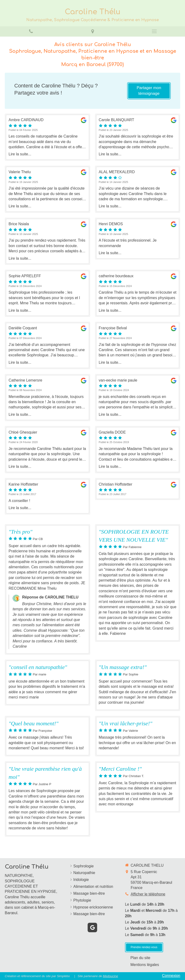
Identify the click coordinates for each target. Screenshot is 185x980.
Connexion (171, 976)
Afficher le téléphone (148, 894)
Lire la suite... (20, 154)
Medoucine (110, 976)
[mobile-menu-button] (154, 31)
